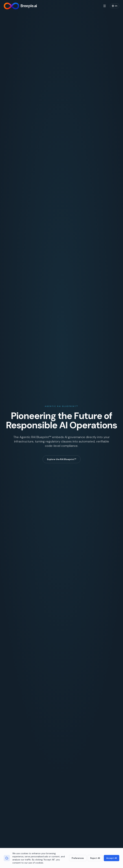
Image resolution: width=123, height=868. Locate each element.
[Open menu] (105, 6)
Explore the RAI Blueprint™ (62, 459)
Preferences (78, 858)
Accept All (112, 858)
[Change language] (115, 6)
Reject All (95, 858)
